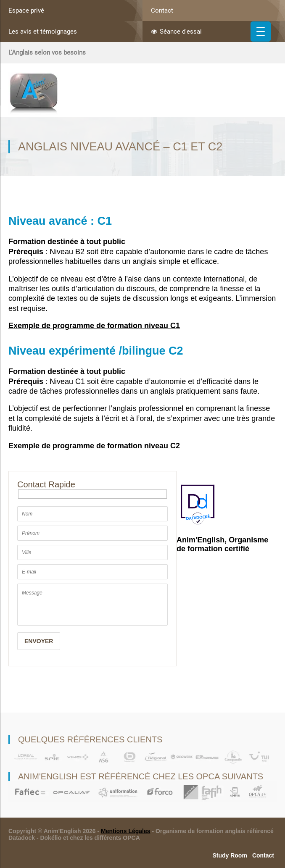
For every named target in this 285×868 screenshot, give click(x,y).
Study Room (230, 855)
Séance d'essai (176, 32)
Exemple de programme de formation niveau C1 (94, 326)
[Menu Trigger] (261, 32)
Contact (162, 11)
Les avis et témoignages (43, 32)
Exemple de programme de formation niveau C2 (94, 446)
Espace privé (26, 11)
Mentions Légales (125, 831)
